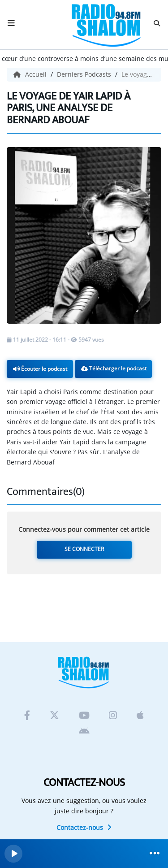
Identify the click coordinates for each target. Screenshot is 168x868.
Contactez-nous (84, 827)
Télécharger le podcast (114, 368)
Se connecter (84, 549)
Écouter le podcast (40, 369)
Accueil (31, 74)
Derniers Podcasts (85, 74)
